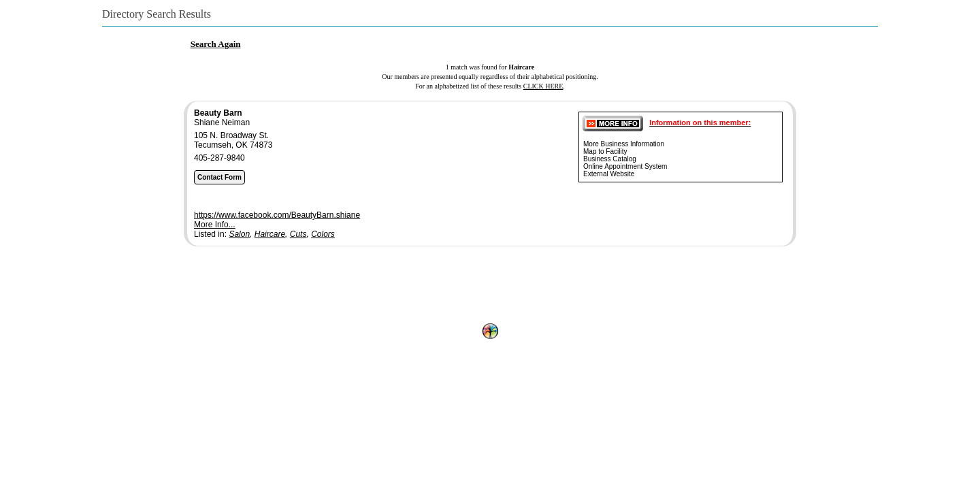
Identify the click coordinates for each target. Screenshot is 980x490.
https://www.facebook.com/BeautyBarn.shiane (277, 215)
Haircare (270, 234)
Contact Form (219, 177)
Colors (323, 234)
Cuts (298, 234)
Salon (239, 234)
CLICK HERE (543, 86)
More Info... (215, 225)
